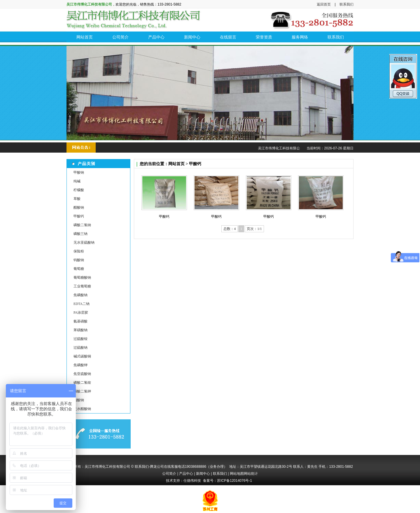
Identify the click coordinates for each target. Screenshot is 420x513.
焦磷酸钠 (80, 295)
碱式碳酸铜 (82, 356)
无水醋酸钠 (82, 409)
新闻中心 (203, 474)
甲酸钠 (79, 172)
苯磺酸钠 (80, 330)
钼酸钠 (79, 400)
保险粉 (79, 251)
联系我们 (346, 4)
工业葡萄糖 (82, 286)
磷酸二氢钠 (82, 225)
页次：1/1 (254, 229)
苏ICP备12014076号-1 (235, 481)
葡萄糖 (79, 269)
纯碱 (77, 181)
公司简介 (169, 474)
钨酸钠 (79, 260)
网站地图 (237, 474)
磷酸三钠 (80, 234)
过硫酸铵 (80, 339)
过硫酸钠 (80, 348)
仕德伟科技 (192, 481)
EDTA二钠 (82, 304)
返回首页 (324, 4)
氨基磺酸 (80, 321)
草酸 (77, 199)
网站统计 (251, 474)
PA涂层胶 (81, 313)
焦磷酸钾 (80, 365)
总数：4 (230, 229)
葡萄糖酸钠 (82, 278)
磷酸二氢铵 (82, 383)
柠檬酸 (79, 190)
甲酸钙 (79, 216)
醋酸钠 (79, 207)
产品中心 (186, 474)
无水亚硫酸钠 (84, 242)
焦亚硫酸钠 (82, 374)
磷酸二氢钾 (82, 391)
